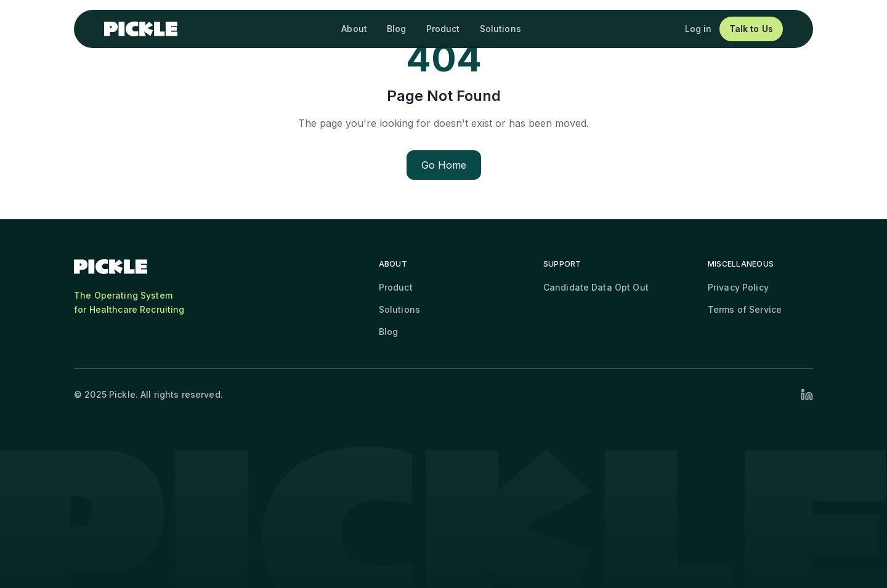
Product (443, 29)
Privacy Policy (738, 287)
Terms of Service (745, 309)
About (354, 29)
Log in (699, 29)
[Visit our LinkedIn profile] (807, 395)
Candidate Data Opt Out (596, 287)
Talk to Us (751, 29)
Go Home (444, 165)
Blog (397, 29)
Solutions (500, 29)
